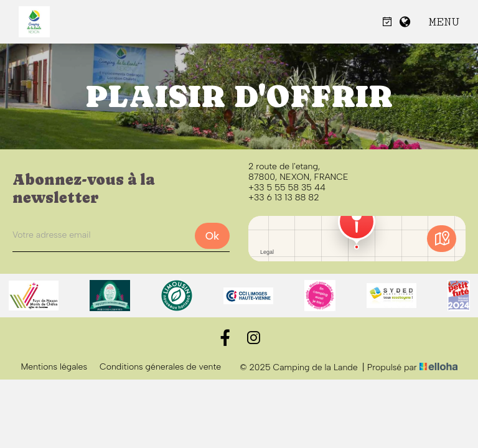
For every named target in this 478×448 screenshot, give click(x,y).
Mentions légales (54, 367)
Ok (212, 236)
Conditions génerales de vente (160, 367)
